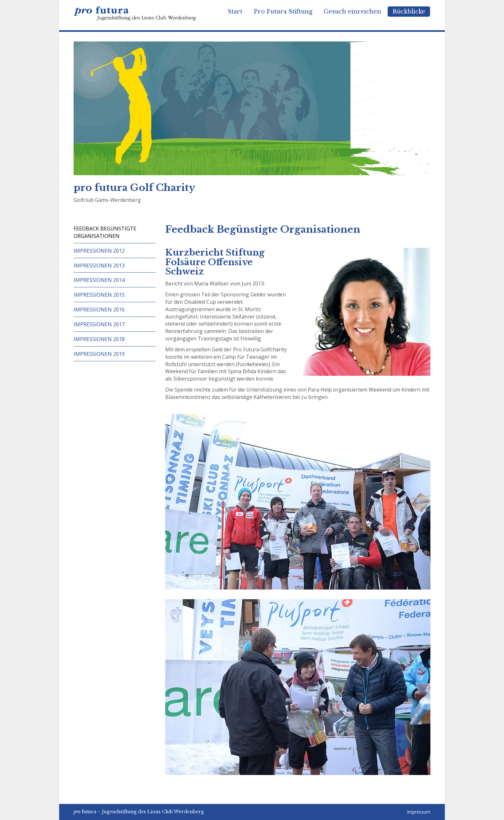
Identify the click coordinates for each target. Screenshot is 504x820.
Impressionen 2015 (99, 295)
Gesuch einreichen (352, 12)
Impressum (419, 812)
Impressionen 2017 (99, 324)
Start (235, 12)
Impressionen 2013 (99, 266)
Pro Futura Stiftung (283, 12)
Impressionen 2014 (99, 280)
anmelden (398, 812)
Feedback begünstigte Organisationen (105, 232)
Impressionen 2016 (99, 310)
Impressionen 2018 (99, 339)
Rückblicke (409, 12)
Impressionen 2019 (99, 354)
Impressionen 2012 (99, 251)
